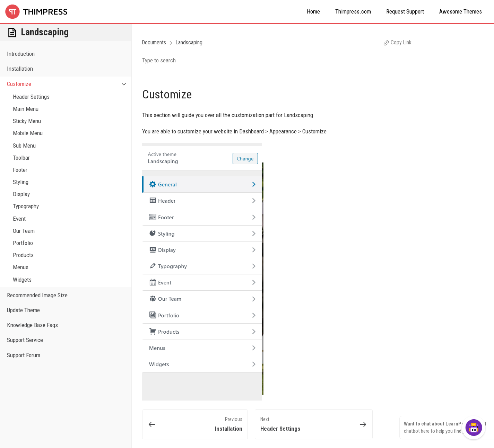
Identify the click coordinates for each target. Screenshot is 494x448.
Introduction (21, 54)
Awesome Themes (461, 11)
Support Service (25, 340)
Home (313, 11)
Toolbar (21, 158)
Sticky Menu (27, 121)
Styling (21, 182)
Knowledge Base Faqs (32, 325)
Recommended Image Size (37, 295)
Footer (20, 170)
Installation (20, 69)
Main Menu (26, 109)
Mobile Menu (28, 133)
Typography (26, 206)
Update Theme (23, 310)
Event (19, 219)
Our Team (24, 231)
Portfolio (23, 243)
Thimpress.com (353, 11)
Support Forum (24, 355)
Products (23, 255)
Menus (21, 267)
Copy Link (397, 42)
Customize (69, 84)
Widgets (22, 280)
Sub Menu (24, 146)
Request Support (405, 11)
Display (21, 194)
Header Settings (31, 97)
